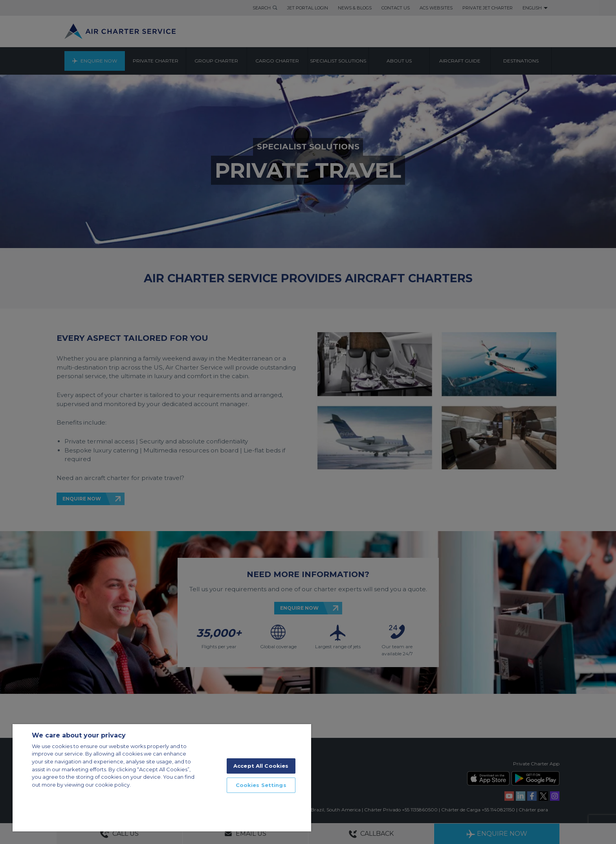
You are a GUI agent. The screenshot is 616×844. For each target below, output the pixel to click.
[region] (162, 778)
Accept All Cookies (261, 766)
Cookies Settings (261, 785)
